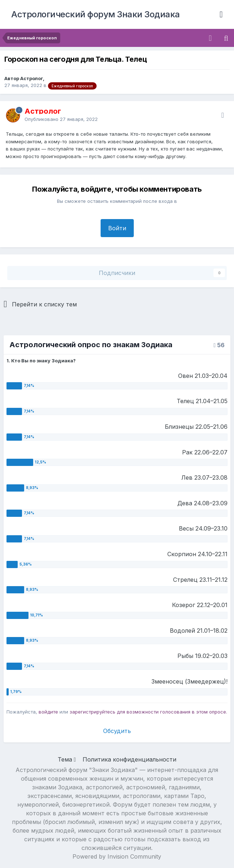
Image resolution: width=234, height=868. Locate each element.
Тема (67, 759)
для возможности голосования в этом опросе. (171, 712)
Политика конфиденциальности (129, 759)
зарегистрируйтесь (92, 712)
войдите (48, 712)
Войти (117, 228)
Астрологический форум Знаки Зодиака (96, 14)
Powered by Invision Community (117, 856)
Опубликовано (61, 119)
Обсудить (117, 731)
